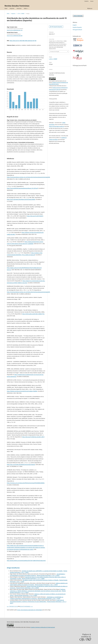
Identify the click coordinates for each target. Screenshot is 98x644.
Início (8, 14)
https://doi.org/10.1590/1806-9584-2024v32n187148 (23, 41)
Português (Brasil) (77, 30)
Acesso (92, 1)
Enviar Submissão (78, 16)
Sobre (26, 8)
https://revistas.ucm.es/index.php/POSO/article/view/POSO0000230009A (26, 483)
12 (16, 606)
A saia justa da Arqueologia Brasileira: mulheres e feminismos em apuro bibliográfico (37, 601)
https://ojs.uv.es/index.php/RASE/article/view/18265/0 (21, 465)
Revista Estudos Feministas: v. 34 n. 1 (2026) (49, 599)
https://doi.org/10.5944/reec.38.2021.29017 (33, 437)
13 (17, 606)
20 (28, 606)
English (75, 25)
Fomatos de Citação (55, 52)
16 (22, 606)
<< (8, 606)
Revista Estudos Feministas (17, 6)
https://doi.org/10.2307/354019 (35, 216)
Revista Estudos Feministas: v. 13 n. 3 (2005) (26, 595)
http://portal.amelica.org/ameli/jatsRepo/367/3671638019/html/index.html (26, 561)
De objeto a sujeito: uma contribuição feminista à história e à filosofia (41, 580)
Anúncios (19, 8)
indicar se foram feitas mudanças (56, 126)
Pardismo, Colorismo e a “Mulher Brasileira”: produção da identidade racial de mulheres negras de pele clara (38, 590)
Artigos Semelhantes (13, 568)
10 (13, 606)
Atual (6, 8)
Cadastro (86, 1)
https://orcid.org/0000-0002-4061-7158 (15, 30)
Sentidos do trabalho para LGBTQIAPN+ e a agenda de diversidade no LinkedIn (42, 571)
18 (25, 606)
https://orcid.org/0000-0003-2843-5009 (15, 36)
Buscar (90, 8)
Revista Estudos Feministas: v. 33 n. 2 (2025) (48, 575)
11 (14, 606)
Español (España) (77, 27)
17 (23, 606)
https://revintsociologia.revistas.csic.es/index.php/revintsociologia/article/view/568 (28, 177)
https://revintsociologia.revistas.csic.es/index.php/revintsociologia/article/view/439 (28, 292)
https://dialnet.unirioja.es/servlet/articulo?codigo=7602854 (22, 391)
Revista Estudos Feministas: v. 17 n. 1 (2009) (33, 579)
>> (32, 606)
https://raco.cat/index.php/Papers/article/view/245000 (21, 199)
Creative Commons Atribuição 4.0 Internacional (43, 627)
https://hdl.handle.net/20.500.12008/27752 (33, 314)
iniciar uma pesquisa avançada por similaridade (29, 610)
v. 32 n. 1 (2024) (21, 14)
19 (26, 606)
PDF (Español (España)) (57, 27)
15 (20, 606)
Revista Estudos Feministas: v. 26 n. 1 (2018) (46, 585)
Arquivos (12, 8)
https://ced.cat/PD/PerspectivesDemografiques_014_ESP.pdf (22, 188)
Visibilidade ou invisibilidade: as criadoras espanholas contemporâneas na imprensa (37, 598)
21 (30, 606)
